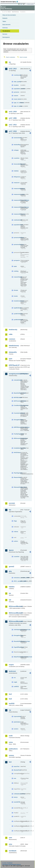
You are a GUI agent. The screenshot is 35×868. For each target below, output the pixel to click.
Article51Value (17, 380)
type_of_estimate (17, 103)
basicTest (17, 766)
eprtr (11, 359)
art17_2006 (13, 118)
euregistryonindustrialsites (15, 374)
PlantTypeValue (17, 473)
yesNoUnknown (17, 320)
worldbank (13, 851)
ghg (10, 571)
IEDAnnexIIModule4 (15, 621)
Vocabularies (6, 31)
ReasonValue (17, 477)
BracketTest (17, 770)
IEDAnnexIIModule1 (15, 606)
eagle (16, 682)
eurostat (12, 503)
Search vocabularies (11, 57)
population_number (17, 89)
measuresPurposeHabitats (17, 200)
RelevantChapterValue (17, 487)
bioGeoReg (17, 145)
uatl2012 (16, 686)
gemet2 (11, 567)
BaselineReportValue (17, 393)
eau (15, 778)
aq (10, 62)
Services (5, 34)
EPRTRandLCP (14, 365)
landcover (12, 671)
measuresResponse (17, 214)
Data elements (6, 25)
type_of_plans (17, 106)
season (16, 96)
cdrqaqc (16, 150)
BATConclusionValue (17, 401)
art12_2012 (13, 69)
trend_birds (17, 99)
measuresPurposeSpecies (17, 207)
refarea (16, 532)
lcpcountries (17, 716)
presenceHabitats (17, 238)
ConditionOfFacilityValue (17, 405)
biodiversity (13, 330)
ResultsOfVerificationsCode (17, 641)
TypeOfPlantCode (17, 647)
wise (10, 844)
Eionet (9, 12)
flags (15, 521)
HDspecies (17, 177)
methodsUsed (17, 220)
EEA (10, 2)
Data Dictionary (15, 12)
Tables (4, 21)
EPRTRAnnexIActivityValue (17, 427)
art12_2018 (13, 112)
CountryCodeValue (17, 413)
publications (13, 749)
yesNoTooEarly (17, 314)
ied (10, 600)
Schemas (5, 28)
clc (15, 678)
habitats (16, 171)
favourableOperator (17, 164)
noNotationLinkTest (17, 794)
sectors (16, 729)
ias (10, 593)
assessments (17, 138)
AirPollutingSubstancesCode (17, 630)
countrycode (17, 75)
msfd (11, 736)
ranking (16, 271)
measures (17, 183)
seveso (11, 755)
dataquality (13, 352)
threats (16, 290)
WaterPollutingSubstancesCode (17, 657)
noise (11, 742)
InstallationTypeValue (17, 448)
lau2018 (12, 704)
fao (10, 510)
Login (21, 4)
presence (17, 92)
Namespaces (6, 37)
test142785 (17, 802)
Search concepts (23, 57)
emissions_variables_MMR (17, 578)
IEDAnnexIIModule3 (15, 613)
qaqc (15, 266)
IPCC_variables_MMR (17, 581)
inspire (11, 665)
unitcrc (16, 541)
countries (17, 158)
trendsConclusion (17, 301)
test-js (16, 797)
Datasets (5, 18)
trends (16, 296)
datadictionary (14, 346)
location (16, 85)
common (12, 339)
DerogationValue (17, 420)
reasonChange (17, 277)
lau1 (10, 694)
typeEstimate (17, 308)
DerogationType (17, 635)
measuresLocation (17, 194)
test (10, 762)
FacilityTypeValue (17, 434)
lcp (10, 710)
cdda (11, 334)
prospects (17, 260)
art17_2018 (13, 131)
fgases (11, 550)
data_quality (17, 82)
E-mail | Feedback (7, 863)
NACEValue (17, 452)
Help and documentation (9, 15)
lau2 (10, 699)
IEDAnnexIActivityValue (17, 438)
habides (12, 587)
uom (10, 838)
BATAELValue (17, 397)
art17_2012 (13, 125)
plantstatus (17, 722)
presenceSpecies (17, 244)
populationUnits (17, 225)
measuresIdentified (17, 189)
